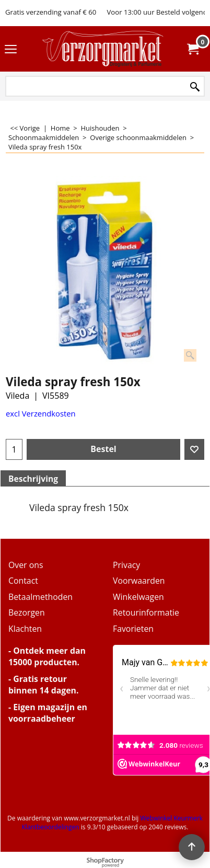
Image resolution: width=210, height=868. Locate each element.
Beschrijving (33, 479)
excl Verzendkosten (41, 413)
